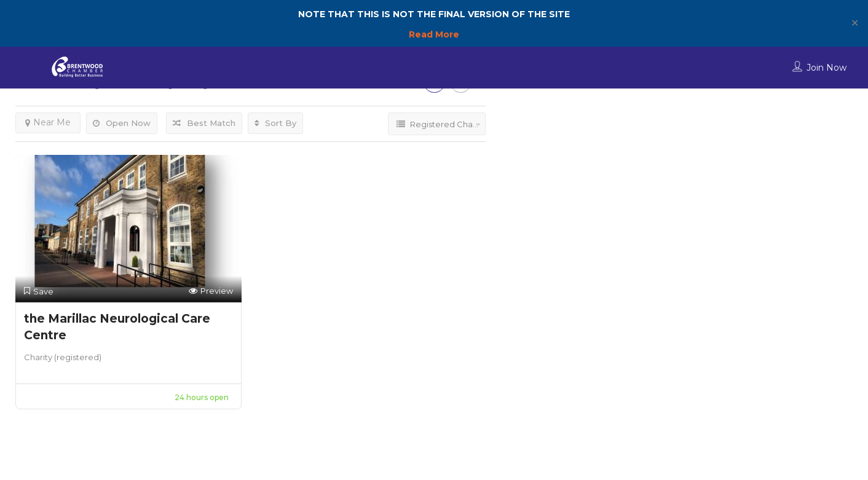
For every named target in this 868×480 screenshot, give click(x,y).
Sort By (275, 123)
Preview (211, 291)
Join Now (827, 68)
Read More (434, 34)
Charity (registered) (63, 357)
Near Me (48, 122)
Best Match (204, 123)
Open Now (122, 123)
